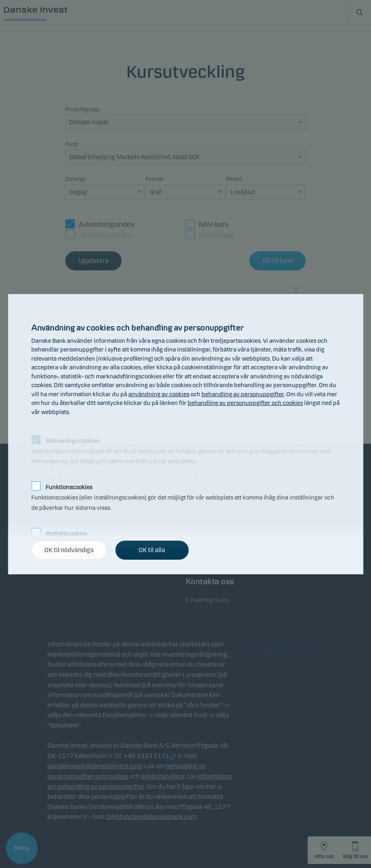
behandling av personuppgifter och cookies (245, 403)
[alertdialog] (185, 434)
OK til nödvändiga (69, 550)
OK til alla (152, 550)
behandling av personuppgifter (243, 394)
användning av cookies (159, 394)
